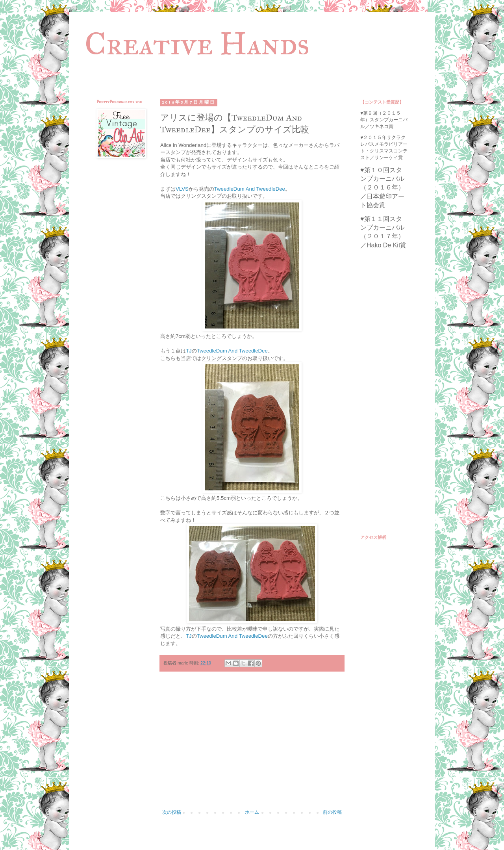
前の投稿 (332, 812)
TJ (189, 351)
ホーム (252, 812)
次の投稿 (172, 812)
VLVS (182, 189)
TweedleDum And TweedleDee (250, 189)
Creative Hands (197, 44)
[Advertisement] (252, 744)
